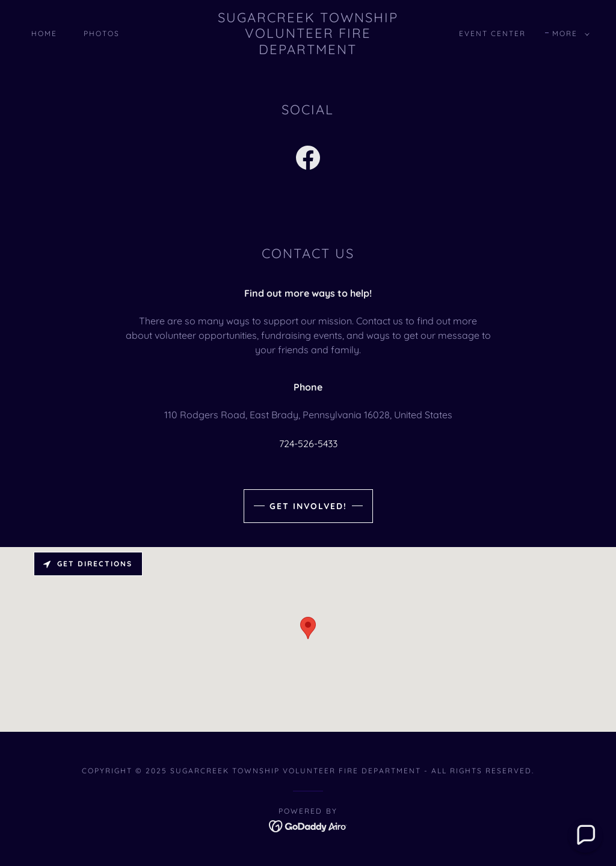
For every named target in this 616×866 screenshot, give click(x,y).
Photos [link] (102, 33)
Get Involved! (308, 506)
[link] (308, 51)
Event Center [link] (492, 33)
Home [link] (44, 33)
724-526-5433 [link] (308, 444)
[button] (568, 34)
